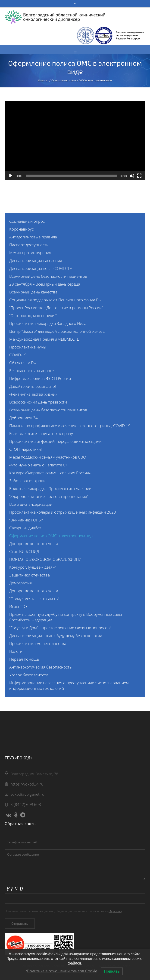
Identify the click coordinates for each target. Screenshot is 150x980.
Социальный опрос (27, 221)
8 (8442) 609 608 (26, 804)
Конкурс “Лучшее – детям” (33, 567)
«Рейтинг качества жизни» (33, 394)
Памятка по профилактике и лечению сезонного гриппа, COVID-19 (70, 426)
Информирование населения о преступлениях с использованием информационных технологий (69, 686)
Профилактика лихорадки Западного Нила (48, 323)
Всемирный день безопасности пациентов (48, 276)
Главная (43, 80)
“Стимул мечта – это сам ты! (34, 599)
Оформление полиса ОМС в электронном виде (52, 536)
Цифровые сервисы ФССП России (40, 378)
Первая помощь (24, 659)
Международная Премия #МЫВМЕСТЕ (44, 339)
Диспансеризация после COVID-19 (41, 268)
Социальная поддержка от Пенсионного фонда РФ (55, 300)
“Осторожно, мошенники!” (33, 316)
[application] (75, 141)
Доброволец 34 (23, 418)
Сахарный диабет (25, 528)
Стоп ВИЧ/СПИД (24, 551)
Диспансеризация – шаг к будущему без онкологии (56, 636)
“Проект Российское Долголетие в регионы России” (56, 308)
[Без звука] (132, 176)
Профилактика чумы (28, 347)
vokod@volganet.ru (27, 794)
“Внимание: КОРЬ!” (26, 520)
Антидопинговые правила (33, 237)
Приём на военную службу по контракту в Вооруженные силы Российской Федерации (66, 617)
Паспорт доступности (29, 245)
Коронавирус (21, 229)
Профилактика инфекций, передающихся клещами (55, 441)
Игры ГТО (18, 606)
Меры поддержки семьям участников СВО (48, 457)
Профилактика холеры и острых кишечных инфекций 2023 (63, 512)
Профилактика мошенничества (38, 643)
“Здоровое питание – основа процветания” (49, 496)
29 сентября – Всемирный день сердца (45, 284)
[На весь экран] (139, 176)
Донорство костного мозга (34, 544)
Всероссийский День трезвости (38, 402)
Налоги (16, 651)
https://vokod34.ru (27, 784)
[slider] (71, 176)
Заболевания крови (27, 481)
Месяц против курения (30, 253)
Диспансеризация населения (36, 260)
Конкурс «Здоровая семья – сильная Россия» (50, 473)
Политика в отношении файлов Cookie (62, 971)
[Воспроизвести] (11, 176)
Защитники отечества (30, 575)
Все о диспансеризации (31, 504)
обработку (115, 911)
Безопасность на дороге (31, 371)
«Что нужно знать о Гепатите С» (38, 465)
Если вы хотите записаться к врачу (41, 433)
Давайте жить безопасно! (33, 386)
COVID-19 (18, 355)
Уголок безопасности (29, 675)
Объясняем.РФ (23, 363)
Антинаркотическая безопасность (41, 667)
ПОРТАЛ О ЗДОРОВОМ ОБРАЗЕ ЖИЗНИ (45, 559)
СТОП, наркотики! (25, 449)
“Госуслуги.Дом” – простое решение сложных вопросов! (60, 628)
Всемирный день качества (33, 292)
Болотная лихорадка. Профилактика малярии (50, 488)
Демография (20, 583)
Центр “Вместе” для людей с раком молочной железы (57, 331)
